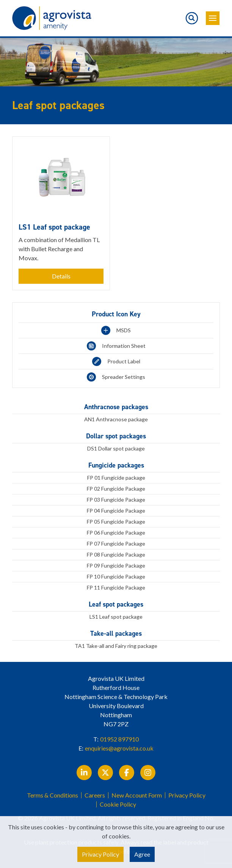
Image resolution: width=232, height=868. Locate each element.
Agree (142, 854)
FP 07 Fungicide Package (116, 543)
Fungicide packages (116, 465)
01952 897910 (119, 739)
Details (61, 276)
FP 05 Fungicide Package (116, 522)
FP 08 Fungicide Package (116, 554)
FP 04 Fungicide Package (116, 511)
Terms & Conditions (53, 795)
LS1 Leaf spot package (116, 617)
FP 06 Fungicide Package (116, 533)
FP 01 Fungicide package (116, 478)
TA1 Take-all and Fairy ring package (116, 646)
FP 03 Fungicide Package (116, 500)
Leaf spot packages (116, 604)
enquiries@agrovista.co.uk (119, 748)
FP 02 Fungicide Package (116, 489)
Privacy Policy (187, 795)
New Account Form (137, 795)
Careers (95, 795)
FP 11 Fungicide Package (116, 587)
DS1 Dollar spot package (116, 448)
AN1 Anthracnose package (116, 419)
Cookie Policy (118, 804)
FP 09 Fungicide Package (116, 565)
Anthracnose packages (116, 407)
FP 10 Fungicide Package (116, 576)
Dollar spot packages (116, 436)
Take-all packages (116, 633)
